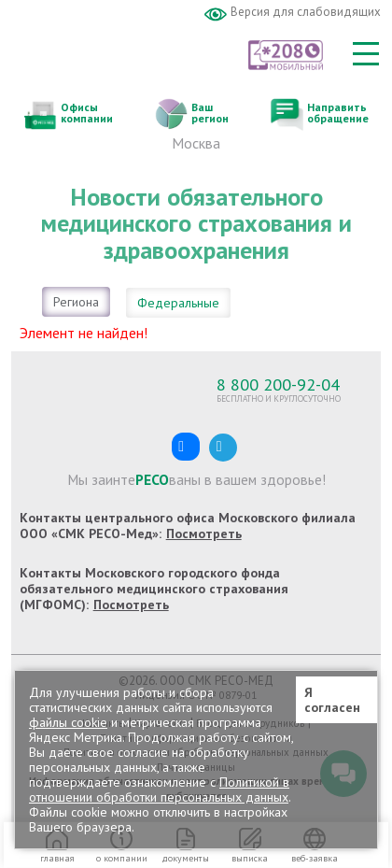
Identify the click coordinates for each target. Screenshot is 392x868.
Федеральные (178, 303)
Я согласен (332, 700)
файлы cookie (68, 722)
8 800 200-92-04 (278, 384)
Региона (76, 302)
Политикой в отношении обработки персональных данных (159, 790)
